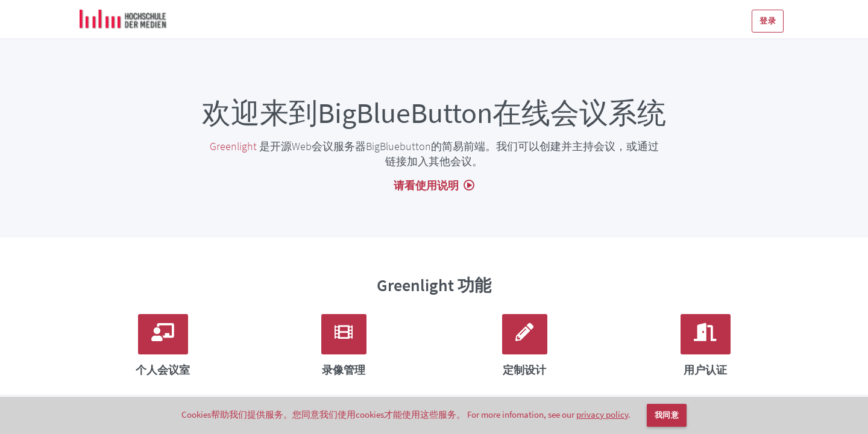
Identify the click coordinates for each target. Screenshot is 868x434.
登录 (768, 21)
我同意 (667, 415)
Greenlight (233, 146)
